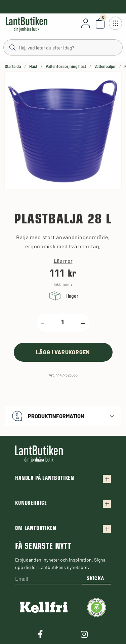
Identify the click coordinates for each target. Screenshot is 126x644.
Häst (33, 66)
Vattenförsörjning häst (66, 66)
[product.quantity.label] (63, 323)
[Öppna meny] (115, 23)
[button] (63, 416)
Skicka (96, 578)
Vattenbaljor (105, 66)
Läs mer (63, 261)
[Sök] (63, 47)
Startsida (13, 66)
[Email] (49, 579)
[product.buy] (63, 352)
